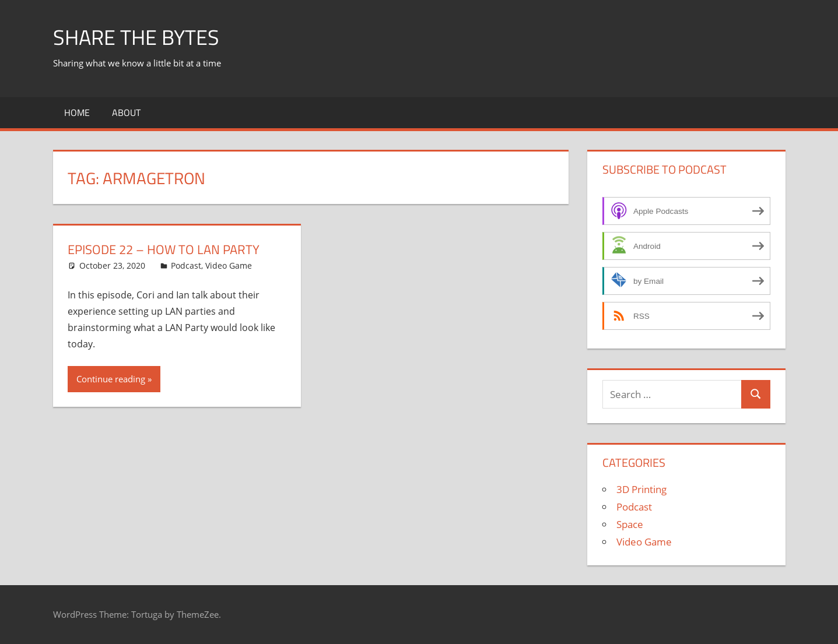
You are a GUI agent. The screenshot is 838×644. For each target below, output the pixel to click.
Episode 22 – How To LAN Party (164, 249)
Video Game (229, 265)
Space (630, 524)
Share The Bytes (136, 37)
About (126, 112)
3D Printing (641, 489)
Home (77, 112)
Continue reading (111, 379)
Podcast (186, 265)
